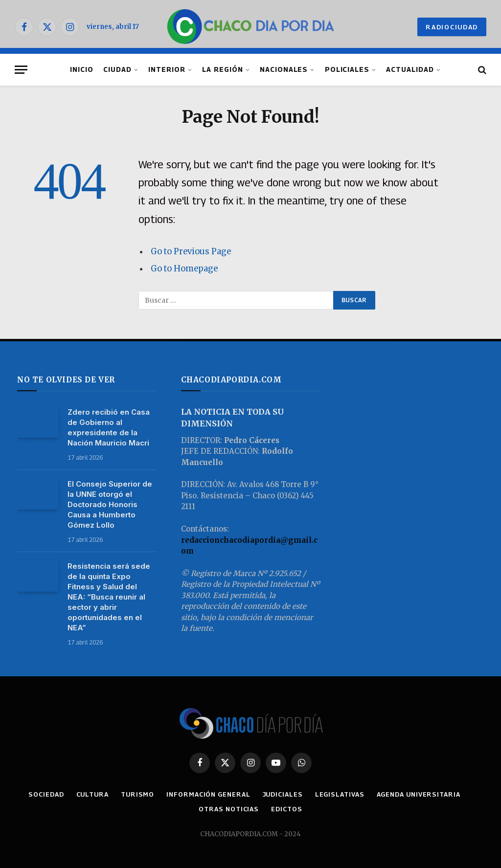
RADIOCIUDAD (452, 27)
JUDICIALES (283, 794)
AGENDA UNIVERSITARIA (419, 794)
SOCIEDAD (46, 794)
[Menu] (21, 70)
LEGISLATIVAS (340, 794)
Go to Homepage (184, 269)
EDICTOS (286, 809)
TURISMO (137, 794)
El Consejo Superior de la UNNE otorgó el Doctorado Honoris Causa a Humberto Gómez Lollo (110, 504)
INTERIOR (167, 69)
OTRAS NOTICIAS (229, 809)
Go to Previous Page (191, 252)
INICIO (82, 69)
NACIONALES (284, 69)
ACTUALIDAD (410, 69)
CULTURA (92, 794)
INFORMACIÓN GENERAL (208, 794)
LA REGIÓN (223, 69)
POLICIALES (347, 69)
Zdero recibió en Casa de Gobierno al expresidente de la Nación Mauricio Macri (109, 427)
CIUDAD (117, 69)
